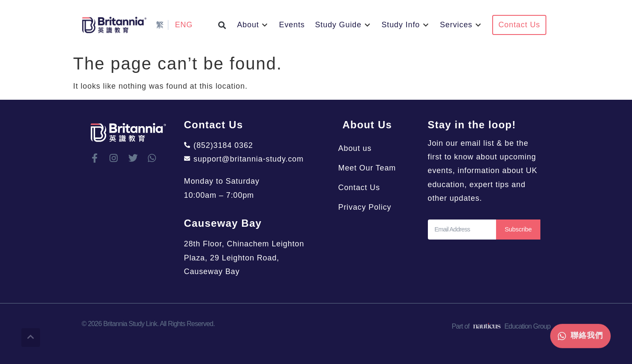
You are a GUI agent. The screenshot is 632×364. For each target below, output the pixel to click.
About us (359, 148)
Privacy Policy (369, 207)
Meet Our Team (371, 168)
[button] (222, 25)
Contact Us (364, 188)
